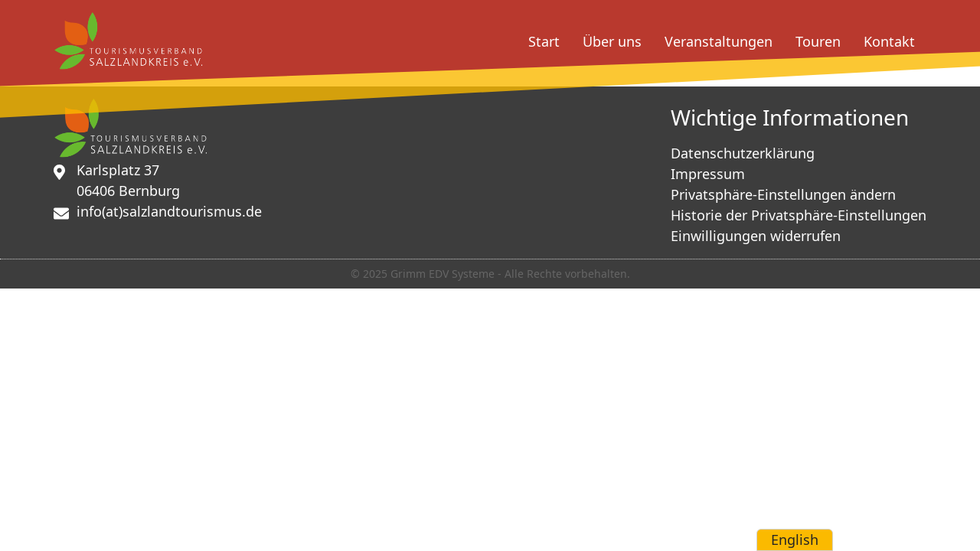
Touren (818, 41)
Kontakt (889, 41)
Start (544, 41)
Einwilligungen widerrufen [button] (756, 236)
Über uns (612, 41)
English (795, 540)
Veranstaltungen (719, 41)
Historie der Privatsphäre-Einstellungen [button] (799, 215)
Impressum (708, 174)
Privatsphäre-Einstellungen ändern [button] (783, 194)
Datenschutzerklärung (743, 153)
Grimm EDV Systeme (443, 274)
